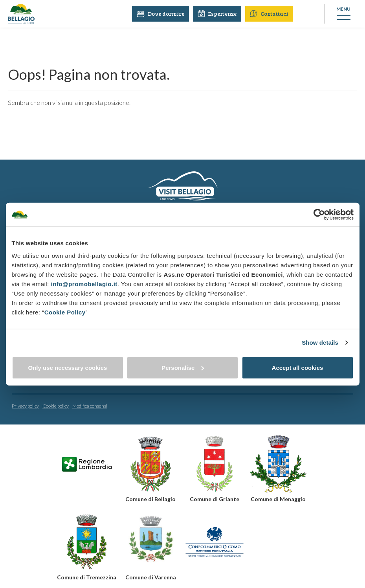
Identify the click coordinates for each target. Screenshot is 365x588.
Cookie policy (56, 405)
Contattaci (270, 14)
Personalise (183, 367)
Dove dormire (161, 14)
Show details (320, 343)
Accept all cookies (298, 367)
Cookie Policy (65, 312)
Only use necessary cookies (68, 367)
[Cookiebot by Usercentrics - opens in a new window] (319, 215)
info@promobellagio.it (84, 284)
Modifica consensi (90, 405)
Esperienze (218, 14)
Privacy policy (25, 405)
